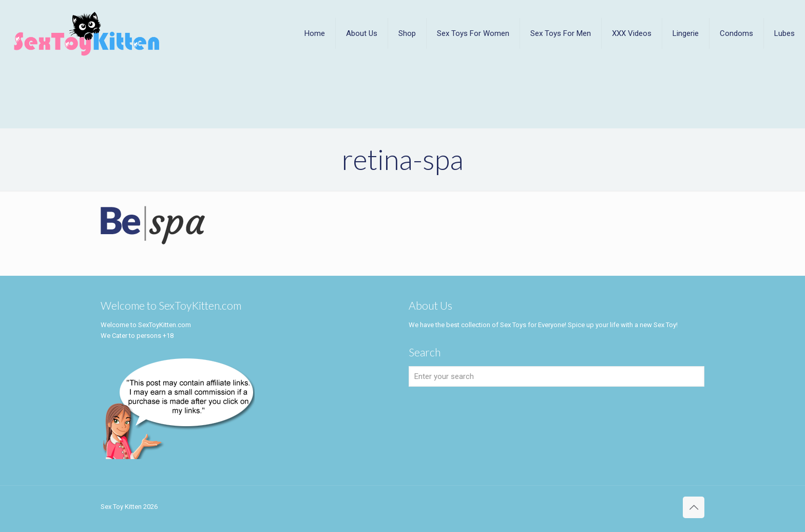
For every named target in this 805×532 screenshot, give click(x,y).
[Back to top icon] (694, 507)
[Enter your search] (557, 376)
